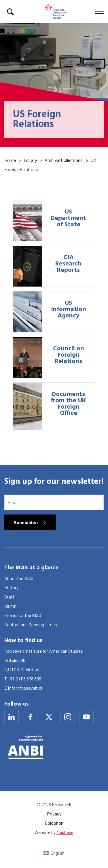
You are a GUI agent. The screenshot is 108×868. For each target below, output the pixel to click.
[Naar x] (49, 717)
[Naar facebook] (30, 717)
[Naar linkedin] (12, 717)
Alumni (11, 606)
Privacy (54, 814)
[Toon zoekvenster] (10, 12)
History (11, 587)
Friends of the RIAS (23, 615)
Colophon (54, 823)
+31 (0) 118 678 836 (24, 679)
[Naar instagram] (68, 717)
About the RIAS (19, 578)
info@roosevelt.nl (25, 688)
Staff (9, 597)
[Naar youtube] (86, 717)
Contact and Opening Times (31, 624)
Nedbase (65, 832)
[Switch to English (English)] (54, 853)
